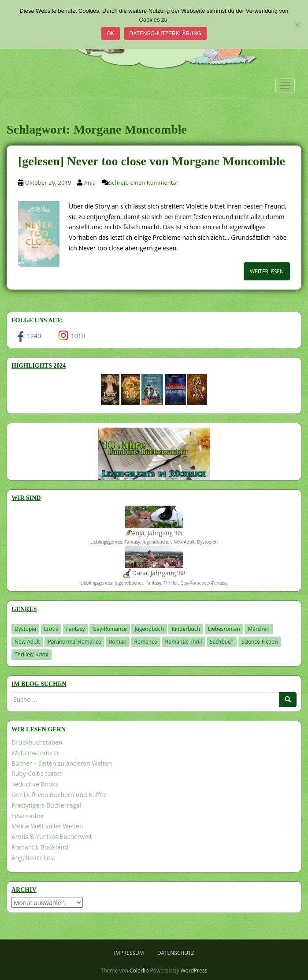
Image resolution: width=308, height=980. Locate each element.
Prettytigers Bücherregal (46, 805)
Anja (90, 183)
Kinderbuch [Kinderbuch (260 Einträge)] (186, 629)
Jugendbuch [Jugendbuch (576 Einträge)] (149, 629)
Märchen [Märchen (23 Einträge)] (259, 629)
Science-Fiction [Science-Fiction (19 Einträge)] (260, 642)
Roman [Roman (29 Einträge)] (118, 642)
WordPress (194, 971)
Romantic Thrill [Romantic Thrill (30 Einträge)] (184, 642)
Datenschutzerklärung (165, 34)
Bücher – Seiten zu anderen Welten (62, 763)
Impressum (129, 953)
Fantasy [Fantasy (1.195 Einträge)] (76, 629)
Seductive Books (35, 784)
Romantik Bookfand (40, 847)
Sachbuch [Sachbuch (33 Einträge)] (222, 642)
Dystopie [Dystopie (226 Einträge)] (25, 629)
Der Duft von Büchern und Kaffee (59, 795)
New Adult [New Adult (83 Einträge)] (27, 642)
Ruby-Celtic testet (37, 773)
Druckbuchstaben (37, 742)
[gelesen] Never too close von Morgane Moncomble (152, 161)
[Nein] (297, 25)
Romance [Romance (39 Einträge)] (146, 642)
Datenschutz (176, 953)
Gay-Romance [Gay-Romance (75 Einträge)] (110, 629)
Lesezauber (28, 816)
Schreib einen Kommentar (144, 183)
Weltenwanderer (35, 753)
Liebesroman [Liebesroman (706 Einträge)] (224, 629)
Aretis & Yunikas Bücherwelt (52, 837)
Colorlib (139, 971)
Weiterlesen (267, 271)
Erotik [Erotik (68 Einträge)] (51, 629)
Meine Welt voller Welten (47, 826)
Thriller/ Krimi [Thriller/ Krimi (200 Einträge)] (32, 654)
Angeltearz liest (33, 858)
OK (110, 34)
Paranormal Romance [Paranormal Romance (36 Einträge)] (74, 642)
